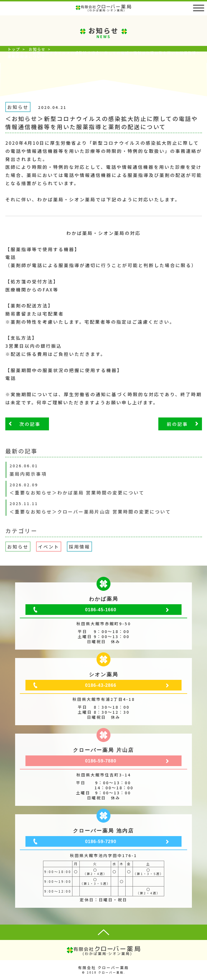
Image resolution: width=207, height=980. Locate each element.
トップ (14, 49)
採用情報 (79, 547)
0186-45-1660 (101, 610)
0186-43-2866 (101, 685)
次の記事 (30, 424)
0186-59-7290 (101, 842)
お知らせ (37, 49)
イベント (49, 547)
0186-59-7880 (101, 761)
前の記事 (177, 424)
